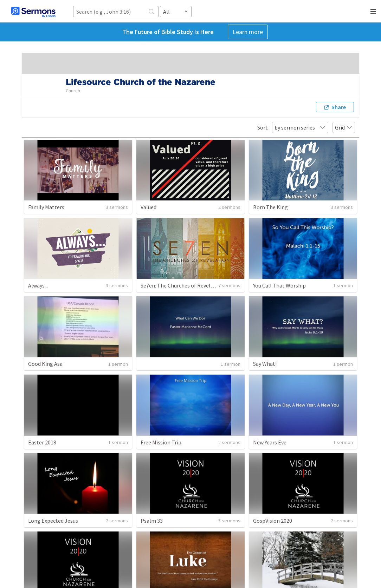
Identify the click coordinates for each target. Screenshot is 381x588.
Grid (344, 127)
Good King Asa (45, 364)
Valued (148, 207)
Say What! (265, 364)
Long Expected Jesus (53, 521)
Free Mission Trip (161, 442)
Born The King (270, 207)
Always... (38, 285)
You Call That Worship (279, 285)
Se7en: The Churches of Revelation (182, 285)
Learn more (248, 32)
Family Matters (46, 207)
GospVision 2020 (273, 521)
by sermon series (300, 127)
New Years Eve (270, 442)
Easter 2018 (42, 442)
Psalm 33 (152, 521)
